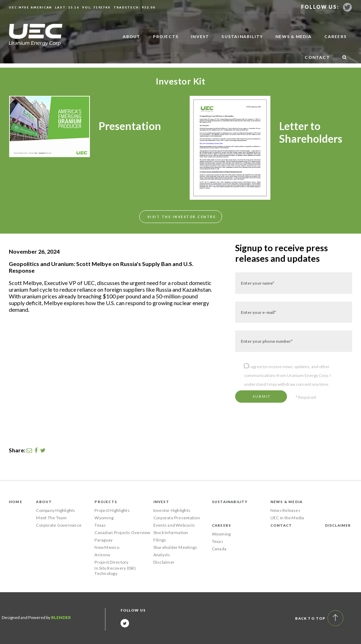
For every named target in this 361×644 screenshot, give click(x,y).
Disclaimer (164, 562)
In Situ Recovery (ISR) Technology (115, 571)
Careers (335, 36)
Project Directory (111, 562)
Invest (200, 36)
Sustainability (242, 36)
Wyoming (104, 518)
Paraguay (103, 540)
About (132, 36)
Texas (100, 525)
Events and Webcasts (174, 525)
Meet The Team (51, 518)
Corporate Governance (59, 525)
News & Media (293, 36)
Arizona (102, 555)
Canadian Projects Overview (122, 532)
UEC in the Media (287, 518)
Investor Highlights (172, 510)
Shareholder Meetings (175, 547)
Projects (166, 36)
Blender (61, 617)
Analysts (162, 555)
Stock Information (171, 532)
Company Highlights (56, 510)
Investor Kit (180, 81)
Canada (219, 549)
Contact (317, 57)
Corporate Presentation (177, 518)
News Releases (285, 510)
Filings (160, 540)
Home (16, 502)
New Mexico (107, 547)
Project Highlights (112, 510)
